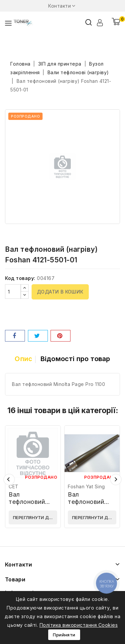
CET (14, 486)
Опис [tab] (23, 359)
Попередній (9, 480)
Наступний (116, 480)
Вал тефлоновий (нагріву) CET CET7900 (29, 505)
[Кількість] (13, 292)
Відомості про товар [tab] (75, 359)
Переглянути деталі (35, 517)
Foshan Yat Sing (86, 486)
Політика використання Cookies (79, 625)
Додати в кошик (60, 292)
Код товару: (20, 278)
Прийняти (64, 635)
